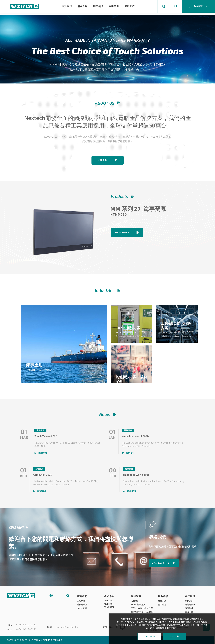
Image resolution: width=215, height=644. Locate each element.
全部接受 (174, 636)
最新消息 (114, 6)
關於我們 (67, 6)
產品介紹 (83, 6)
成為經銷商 (190, 606)
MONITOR (108, 605)
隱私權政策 (82, 606)
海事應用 (135, 602)
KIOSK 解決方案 (138, 606)
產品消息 (162, 606)
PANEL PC (108, 602)
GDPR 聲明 (82, 609)
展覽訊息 (162, 602)
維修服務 (189, 609)
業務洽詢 (189, 602)
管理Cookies (149, 636)
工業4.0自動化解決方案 (142, 609)
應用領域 (98, 6)
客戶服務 (130, 6)
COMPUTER (109, 608)
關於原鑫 (81, 602)
